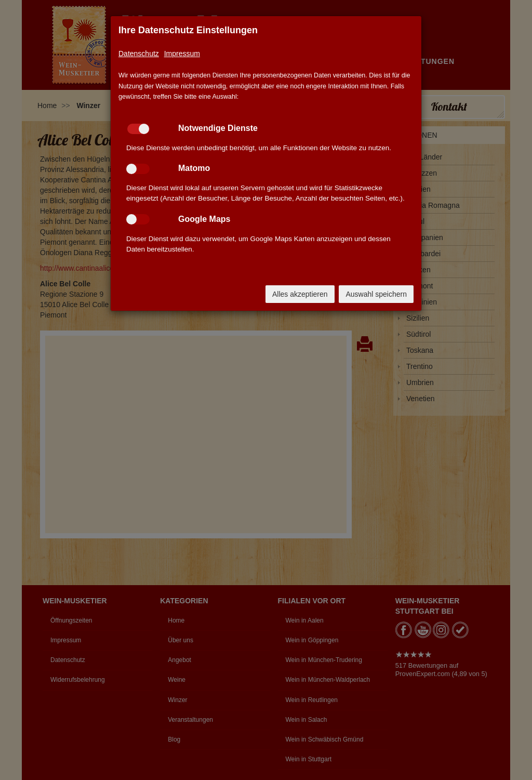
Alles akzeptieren (300, 294)
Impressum (182, 54)
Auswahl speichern (376, 294)
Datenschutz (139, 54)
